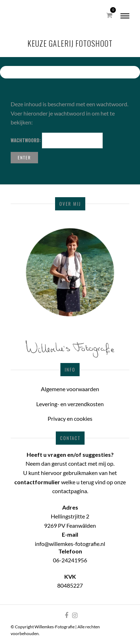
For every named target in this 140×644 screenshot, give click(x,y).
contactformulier (37, 482)
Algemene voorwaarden (70, 389)
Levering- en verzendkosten (70, 404)
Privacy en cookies (70, 418)
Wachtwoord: (57, 140)
